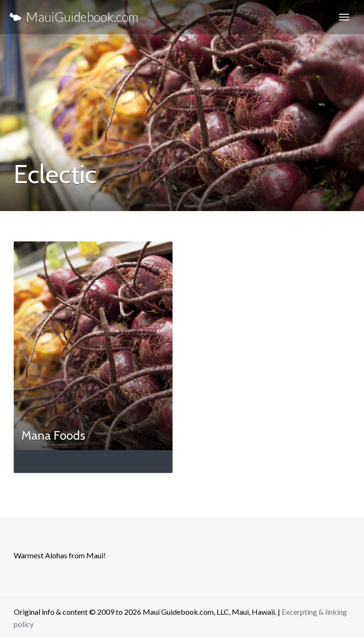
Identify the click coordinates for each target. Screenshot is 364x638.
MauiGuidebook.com (74, 17)
